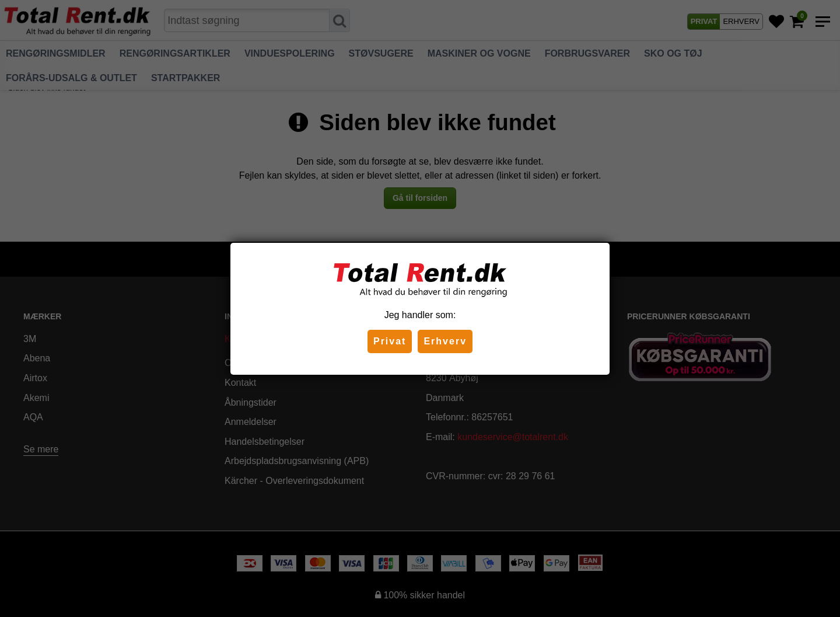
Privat (390, 341)
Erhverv (445, 341)
